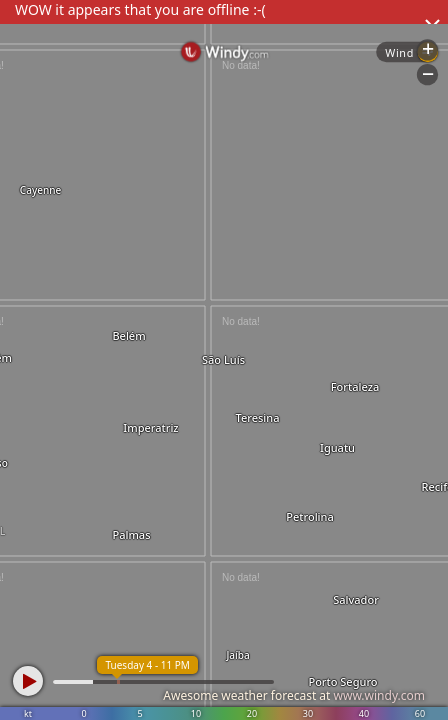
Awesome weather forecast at (294, 695)
